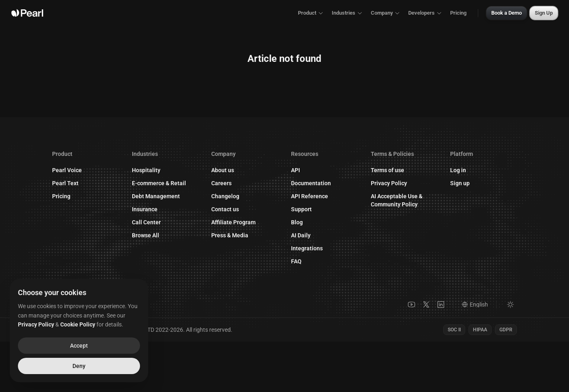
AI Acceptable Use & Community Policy (397, 200)
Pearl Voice (67, 170)
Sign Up (544, 13)
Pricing (458, 13)
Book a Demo (507, 13)
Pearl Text (65, 183)
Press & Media (230, 235)
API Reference (314, 196)
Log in (462, 170)
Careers (221, 183)
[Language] (479, 304)
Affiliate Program (237, 222)
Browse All (146, 235)
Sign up (464, 183)
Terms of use (387, 170)
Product (311, 13)
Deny (79, 366)
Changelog (225, 196)
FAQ (296, 261)
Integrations (307, 248)
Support (305, 209)
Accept (79, 346)
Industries (347, 13)
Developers (425, 13)
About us (223, 170)
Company (385, 13)
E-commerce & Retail (159, 183)
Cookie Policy (78, 324)
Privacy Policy (389, 183)
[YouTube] (411, 304)
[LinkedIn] (441, 304)
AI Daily (301, 235)
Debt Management (156, 196)
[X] (426, 304)
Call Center (146, 222)
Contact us (229, 209)
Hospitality (146, 170)
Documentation (315, 183)
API (295, 170)
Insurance (145, 209)
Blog (297, 222)
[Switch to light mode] (510, 304)
